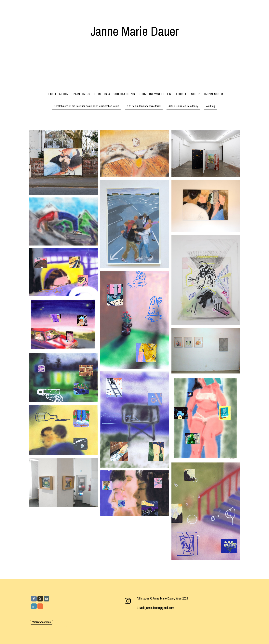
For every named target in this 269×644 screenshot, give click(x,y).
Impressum (214, 94)
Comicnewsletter (155, 94)
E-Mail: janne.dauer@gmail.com (155, 608)
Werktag (211, 106)
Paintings (81, 94)
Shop (196, 94)
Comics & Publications (115, 94)
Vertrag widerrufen (41, 622)
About (181, 94)
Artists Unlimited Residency (183, 106)
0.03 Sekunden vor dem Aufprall (144, 106)
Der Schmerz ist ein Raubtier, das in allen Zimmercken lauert (87, 106)
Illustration (57, 94)
